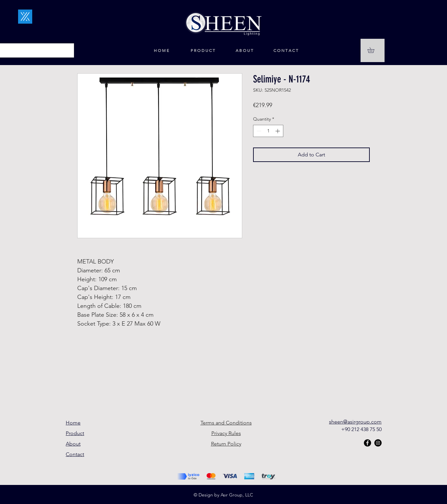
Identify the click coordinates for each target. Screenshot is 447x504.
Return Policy (226, 444)
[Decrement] (258, 131)
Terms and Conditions (226, 423)
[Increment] (278, 131)
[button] (374, 50)
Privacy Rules (226, 433)
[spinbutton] (268, 131)
